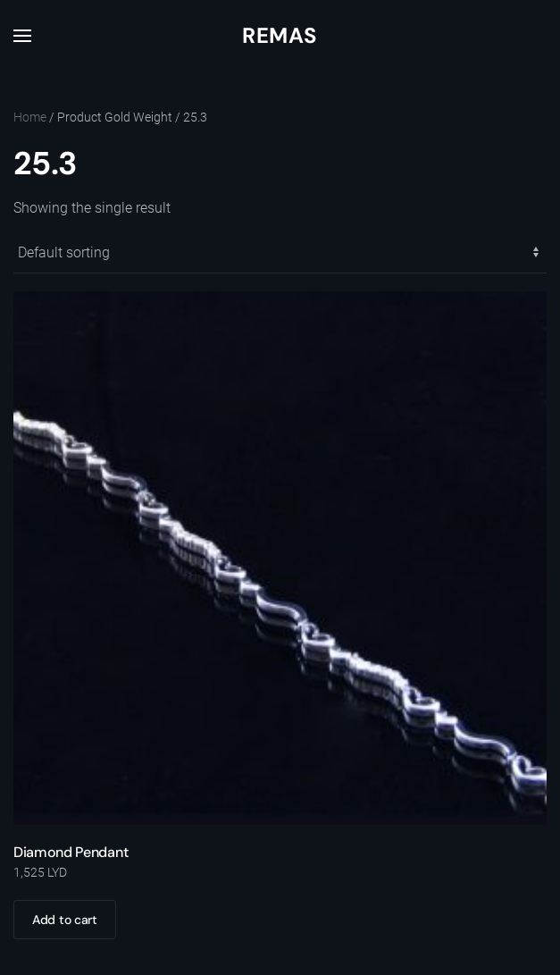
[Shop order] (280, 253)
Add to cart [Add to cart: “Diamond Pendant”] (65, 920)
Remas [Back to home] (280, 35)
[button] (22, 36)
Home (30, 117)
